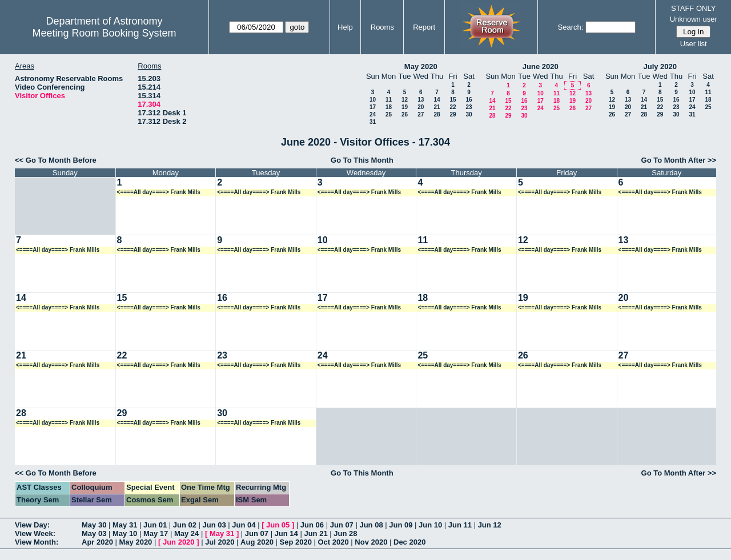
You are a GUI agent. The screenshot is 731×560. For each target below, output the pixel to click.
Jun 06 (312, 525)
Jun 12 (490, 525)
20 (421, 107)
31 (373, 122)
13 (421, 100)
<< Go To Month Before (56, 160)
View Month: (37, 542)
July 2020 (660, 67)
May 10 (125, 533)
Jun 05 (278, 525)
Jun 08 (371, 525)
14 (437, 100)
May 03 (94, 533)
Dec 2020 (409, 542)
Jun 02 (185, 525)
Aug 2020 (257, 542)
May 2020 (421, 67)
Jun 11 (460, 525)
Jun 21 (316, 533)
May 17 (156, 533)
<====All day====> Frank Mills (159, 192)
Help (345, 27)
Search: (571, 27)
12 (405, 100)
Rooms (382, 27)
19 (405, 107)
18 (389, 107)
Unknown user (694, 19)
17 (373, 107)
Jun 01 (155, 525)
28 (437, 114)
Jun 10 (430, 525)
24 (373, 114)
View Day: (32, 525)
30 (469, 114)
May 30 (94, 525)
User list (694, 44)
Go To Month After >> (679, 160)
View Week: (35, 533)
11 (389, 100)
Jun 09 (401, 525)
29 (453, 114)
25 (389, 114)
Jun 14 (286, 533)
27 (421, 114)
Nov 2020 (371, 542)
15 (453, 100)
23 (469, 107)
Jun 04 (244, 525)
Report (424, 27)
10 (373, 100)
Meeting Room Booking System (104, 33)
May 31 (125, 525)
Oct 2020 (333, 542)
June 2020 (541, 67)
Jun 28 (345, 533)
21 (437, 107)
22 (453, 107)
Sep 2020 (296, 542)
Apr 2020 (97, 542)
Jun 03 (214, 525)
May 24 (186, 533)
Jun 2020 (179, 542)
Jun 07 (342, 525)
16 (469, 100)
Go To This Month (362, 160)
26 (405, 114)
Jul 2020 (220, 542)
